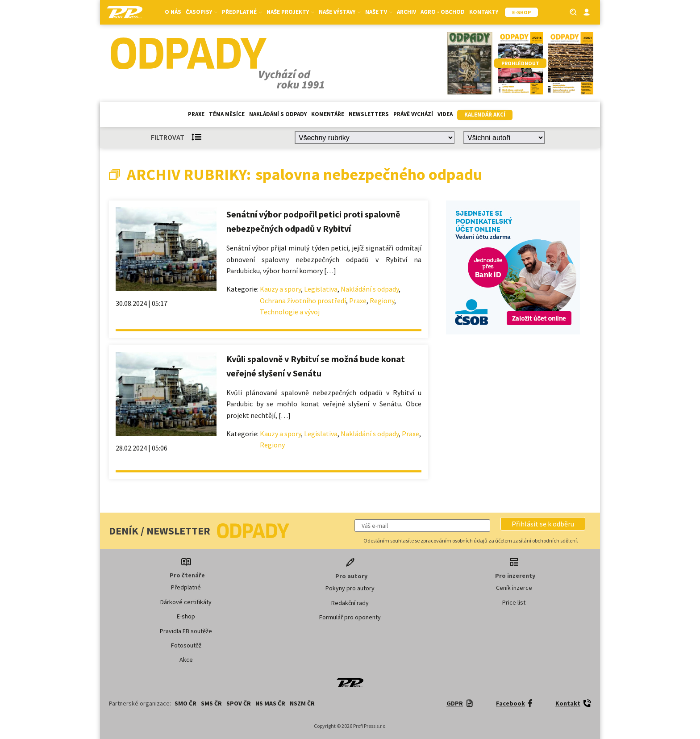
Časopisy (202, 12)
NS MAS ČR (270, 703)
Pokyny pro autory (350, 588)
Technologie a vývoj (290, 312)
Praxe (196, 114)
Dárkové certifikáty (186, 602)
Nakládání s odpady (278, 114)
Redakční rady (350, 603)
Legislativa (321, 289)
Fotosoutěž (186, 645)
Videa (445, 114)
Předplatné (242, 12)
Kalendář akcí (485, 115)
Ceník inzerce (514, 588)
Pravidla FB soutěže (186, 631)
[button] (543, 524)
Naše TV (379, 12)
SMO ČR (185, 703)
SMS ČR (211, 703)
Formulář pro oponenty (350, 617)
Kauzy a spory (280, 289)
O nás (173, 12)
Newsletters (369, 114)
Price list (514, 602)
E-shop (186, 616)
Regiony (382, 301)
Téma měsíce (227, 114)
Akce (186, 660)
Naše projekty (290, 12)
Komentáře (328, 114)
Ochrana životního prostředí (303, 301)
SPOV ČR (239, 703)
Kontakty (484, 12)
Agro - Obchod (443, 12)
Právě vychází (413, 114)
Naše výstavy (340, 12)
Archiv (406, 12)
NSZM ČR (302, 703)
